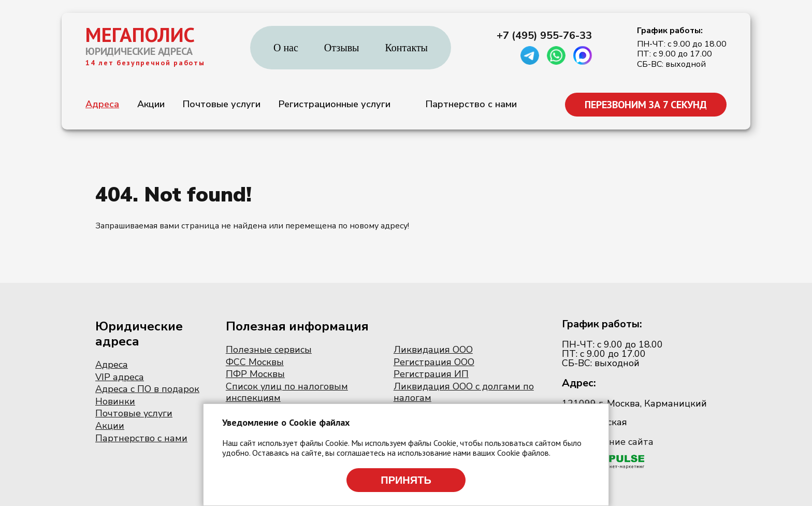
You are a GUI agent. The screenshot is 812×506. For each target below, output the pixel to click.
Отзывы (342, 48)
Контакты (407, 48)
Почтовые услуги (222, 104)
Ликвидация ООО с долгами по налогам (464, 392)
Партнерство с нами (471, 104)
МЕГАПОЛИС (140, 35)
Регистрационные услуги (335, 104)
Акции (151, 104)
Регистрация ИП (431, 374)
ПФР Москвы (255, 374)
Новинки (115, 401)
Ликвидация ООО (433, 350)
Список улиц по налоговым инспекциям (287, 392)
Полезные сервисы (269, 350)
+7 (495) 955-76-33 (544, 36)
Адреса (102, 104)
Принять (406, 480)
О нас (286, 48)
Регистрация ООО (434, 362)
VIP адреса (120, 377)
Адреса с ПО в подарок (147, 389)
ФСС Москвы (255, 362)
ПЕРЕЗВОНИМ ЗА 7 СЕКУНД (646, 105)
